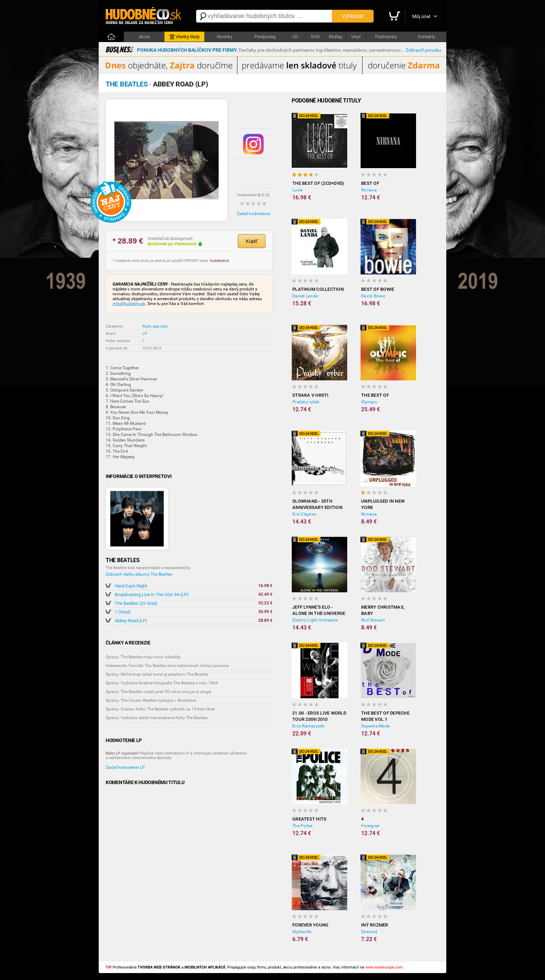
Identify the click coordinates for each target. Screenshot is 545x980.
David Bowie (373, 296)
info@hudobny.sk (129, 304)
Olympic (369, 402)
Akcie (144, 37)
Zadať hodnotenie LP (125, 767)
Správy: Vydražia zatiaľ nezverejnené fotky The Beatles (157, 718)
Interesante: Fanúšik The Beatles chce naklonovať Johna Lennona (167, 666)
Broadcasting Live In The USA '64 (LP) (152, 595)
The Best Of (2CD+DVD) (318, 183)
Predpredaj (265, 37)
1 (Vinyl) (123, 612)
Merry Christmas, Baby (383, 610)
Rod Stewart (373, 620)
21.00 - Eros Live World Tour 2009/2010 (319, 716)
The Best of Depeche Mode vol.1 (385, 716)
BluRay (336, 37)
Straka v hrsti (311, 395)
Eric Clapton (304, 514)
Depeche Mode (375, 726)
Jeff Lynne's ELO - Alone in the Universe (319, 610)
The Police (303, 826)
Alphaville (302, 932)
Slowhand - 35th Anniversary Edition (317, 504)
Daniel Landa (305, 296)
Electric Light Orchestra (315, 620)
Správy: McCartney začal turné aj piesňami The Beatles (157, 674)
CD (295, 37)
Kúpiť (251, 241)
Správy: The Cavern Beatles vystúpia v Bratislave (151, 700)
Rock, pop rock (155, 326)
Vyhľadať (353, 16)
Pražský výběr (306, 402)
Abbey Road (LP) (131, 621)
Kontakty (426, 37)
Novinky (225, 37)
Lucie (297, 190)
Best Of (370, 183)
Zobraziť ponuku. (424, 50)
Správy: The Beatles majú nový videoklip (143, 657)
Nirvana (369, 190)
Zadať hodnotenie (253, 214)
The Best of (375, 395)
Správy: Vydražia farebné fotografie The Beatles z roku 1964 (162, 683)
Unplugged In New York (383, 504)
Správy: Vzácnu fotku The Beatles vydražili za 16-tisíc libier (160, 709)
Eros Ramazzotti (308, 726)
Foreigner (370, 826)
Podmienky (386, 37)
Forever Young (310, 925)
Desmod (369, 932)
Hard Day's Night (131, 586)
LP (145, 334)
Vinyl (356, 37)
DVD (316, 37)
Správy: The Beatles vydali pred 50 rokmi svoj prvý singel (158, 692)
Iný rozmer (375, 925)
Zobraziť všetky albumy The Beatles (139, 574)
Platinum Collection (318, 289)
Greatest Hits (309, 819)
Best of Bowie (378, 289)
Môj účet (421, 16)
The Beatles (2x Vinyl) (136, 603)
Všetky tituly (184, 37)
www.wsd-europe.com (384, 967)
